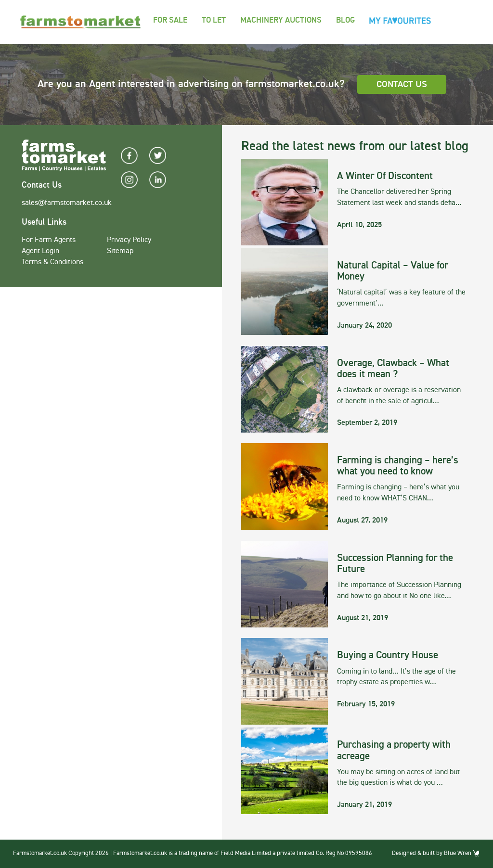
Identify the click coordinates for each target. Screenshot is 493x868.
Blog (345, 20)
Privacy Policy (129, 240)
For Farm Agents (49, 240)
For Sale (170, 20)
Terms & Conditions (52, 262)
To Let (214, 20)
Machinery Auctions (281, 20)
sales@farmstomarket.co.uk (67, 203)
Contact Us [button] (402, 84)
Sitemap (120, 251)
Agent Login (40, 251)
